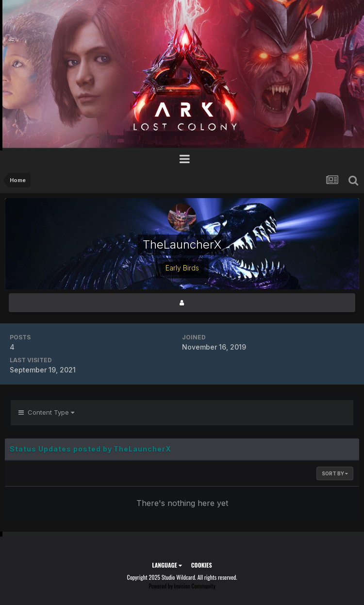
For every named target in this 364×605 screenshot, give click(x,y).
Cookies (202, 565)
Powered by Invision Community (182, 586)
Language (167, 565)
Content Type (46, 412)
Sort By (335, 473)
